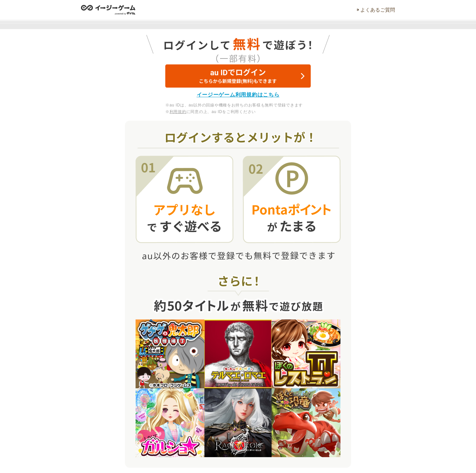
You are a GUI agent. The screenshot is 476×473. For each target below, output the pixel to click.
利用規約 (178, 112)
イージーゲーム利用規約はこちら (238, 95)
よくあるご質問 (378, 10)
